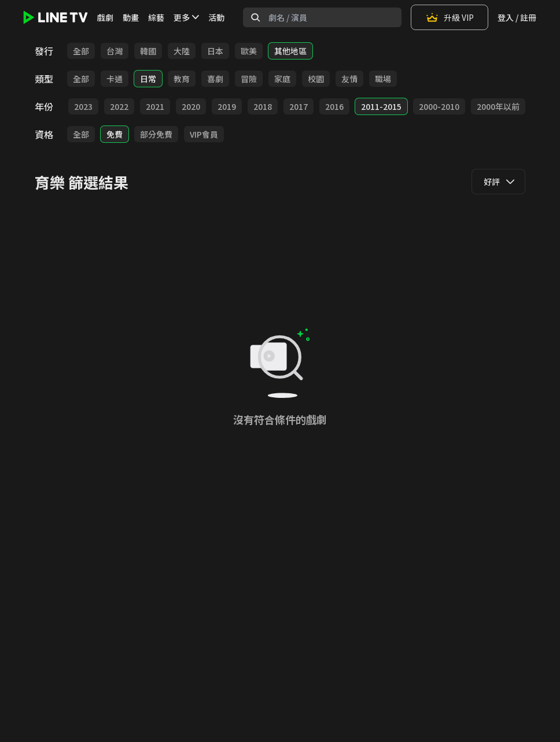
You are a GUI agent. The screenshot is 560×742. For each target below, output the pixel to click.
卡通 (115, 79)
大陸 (182, 51)
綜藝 (156, 17)
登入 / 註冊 (517, 17)
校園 (316, 79)
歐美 (249, 51)
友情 (349, 79)
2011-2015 (381, 106)
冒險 (249, 79)
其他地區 (290, 51)
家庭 (282, 79)
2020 (191, 106)
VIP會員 (204, 134)
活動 (216, 17)
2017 (299, 106)
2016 (334, 106)
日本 (215, 51)
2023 (83, 106)
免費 (115, 134)
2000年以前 (498, 106)
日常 (148, 79)
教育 (182, 79)
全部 (81, 51)
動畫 (131, 17)
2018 (263, 106)
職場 (383, 79)
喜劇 (215, 79)
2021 (155, 106)
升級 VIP (450, 17)
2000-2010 (439, 106)
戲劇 (105, 17)
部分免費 (156, 134)
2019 (227, 106)
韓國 (148, 51)
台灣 (115, 51)
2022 (119, 106)
